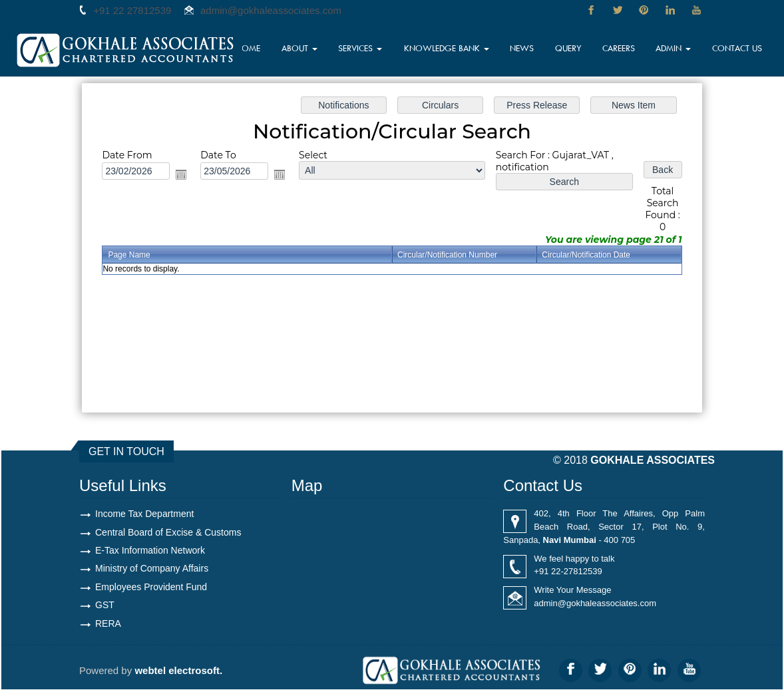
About (320, 50)
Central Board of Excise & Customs (168, 532)
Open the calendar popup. (181, 174)
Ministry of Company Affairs (152, 570)
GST (105, 607)
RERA (108, 625)
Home (270, 50)
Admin (679, 50)
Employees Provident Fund (151, 588)
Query (575, 50)
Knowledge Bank (460, 50)
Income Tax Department (144, 514)
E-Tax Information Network (150, 551)
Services (380, 50)
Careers (625, 50)
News (530, 50)
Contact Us (739, 50)
